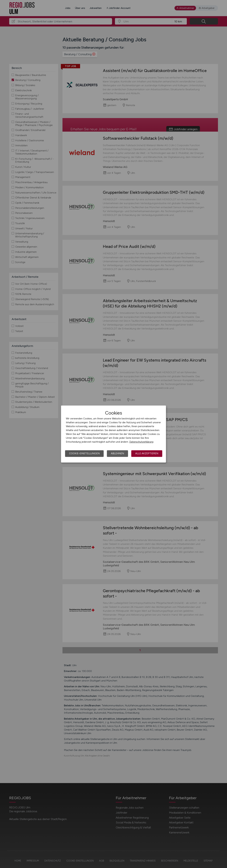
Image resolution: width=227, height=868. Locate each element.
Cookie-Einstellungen (84, 453)
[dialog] (113, 434)
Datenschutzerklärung (141, 442)
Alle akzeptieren (147, 453)
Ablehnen (117, 453)
